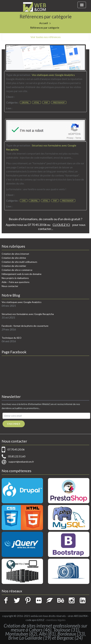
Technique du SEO (12, 338)
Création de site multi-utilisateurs (19, 262)
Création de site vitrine (14, 258)
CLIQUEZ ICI (61, 225)
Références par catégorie (45, 28)
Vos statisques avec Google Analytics (22, 302)
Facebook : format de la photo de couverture (25, 326)
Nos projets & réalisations (15, 278)
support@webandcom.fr (21, 462)
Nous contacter (10, 286)
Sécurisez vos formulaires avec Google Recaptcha (28, 314)
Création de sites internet (15, 254)
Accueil (44, 23)
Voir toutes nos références (46, 37)
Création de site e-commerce (17, 270)
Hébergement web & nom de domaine (22, 274)
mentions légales (56, 620)
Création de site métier (14, 266)
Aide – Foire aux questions (16, 282)
